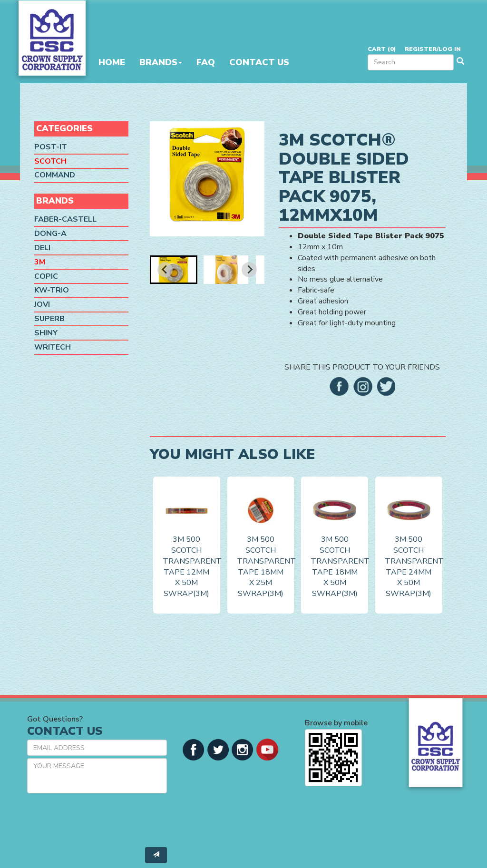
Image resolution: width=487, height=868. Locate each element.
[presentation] (99, 819)
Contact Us (259, 62)
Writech (53, 347)
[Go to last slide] (165, 270)
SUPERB (49, 319)
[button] (174, 270)
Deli (42, 248)
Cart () (382, 49)
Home (112, 62)
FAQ (206, 62)
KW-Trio (52, 290)
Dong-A (50, 234)
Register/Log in (433, 49)
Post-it (51, 147)
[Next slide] (249, 270)
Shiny (46, 333)
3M (40, 262)
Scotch (50, 161)
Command (55, 175)
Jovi (42, 304)
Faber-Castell (65, 219)
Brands (161, 62)
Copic (46, 276)
